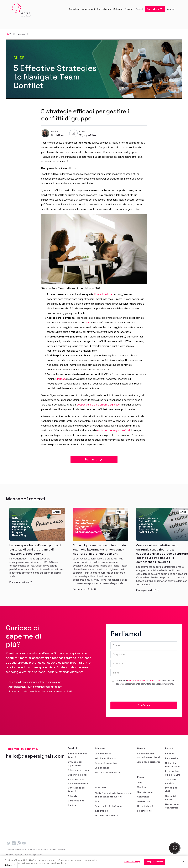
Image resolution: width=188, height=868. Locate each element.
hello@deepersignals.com (35, 756)
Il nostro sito (145, 811)
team (87, 322)
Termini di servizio (171, 781)
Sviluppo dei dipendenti (75, 764)
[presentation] (133, 695)
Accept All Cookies (154, 862)
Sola (97, 801)
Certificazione (76, 801)
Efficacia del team (78, 770)
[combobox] (10, 865)
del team (61, 379)
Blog (140, 783)
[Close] (183, 862)
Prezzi (139, 9)
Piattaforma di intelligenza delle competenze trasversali (113, 795)
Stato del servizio (171, 798)
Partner (72, 805)
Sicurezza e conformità (172, 806)
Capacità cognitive (106, 763)
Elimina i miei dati (58, 850)
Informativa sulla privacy (173, 773)
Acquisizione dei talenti (77, 755)
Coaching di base (78, 775)
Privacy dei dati (172, 789)
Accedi (171, 9)
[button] (74, 9)
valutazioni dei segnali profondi (114, 430)
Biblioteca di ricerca (149, 762)
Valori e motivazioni (106, 758)
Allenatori (74, 796)
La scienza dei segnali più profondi (149, 755)
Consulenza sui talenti (77, 789)
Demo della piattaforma (108, 806)
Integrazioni (102, 811)
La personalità (103, 754)
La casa (170, 754)
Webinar (142, 787)
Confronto (143, 797)
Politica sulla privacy (137, 680)
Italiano (8, 865)
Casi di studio (145, 792)
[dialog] (94, 862)
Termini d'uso (155, 680)
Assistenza (144, 801)
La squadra (172, 758)
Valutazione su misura (107, 772)
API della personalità (106, 815)
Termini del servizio (16, 850)
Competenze (102, 768)
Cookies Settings (132, 862)
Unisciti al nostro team (172, 765)
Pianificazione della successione (78, 781)
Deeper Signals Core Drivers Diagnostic (98, 405)
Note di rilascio (146, 806)
